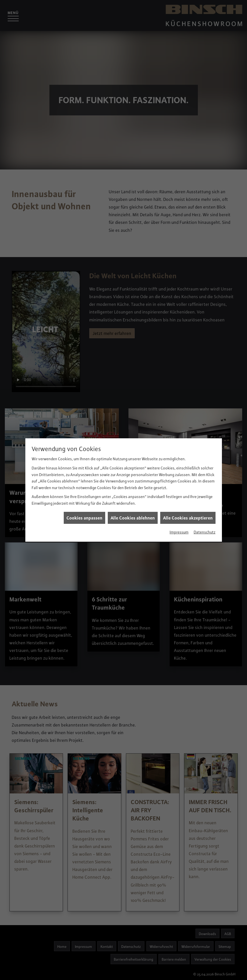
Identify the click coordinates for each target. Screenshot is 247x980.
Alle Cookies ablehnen (133, 488)
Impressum (179, 502)
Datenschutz (205, 502)
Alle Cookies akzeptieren (188, 488)
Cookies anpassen (84, 488)
